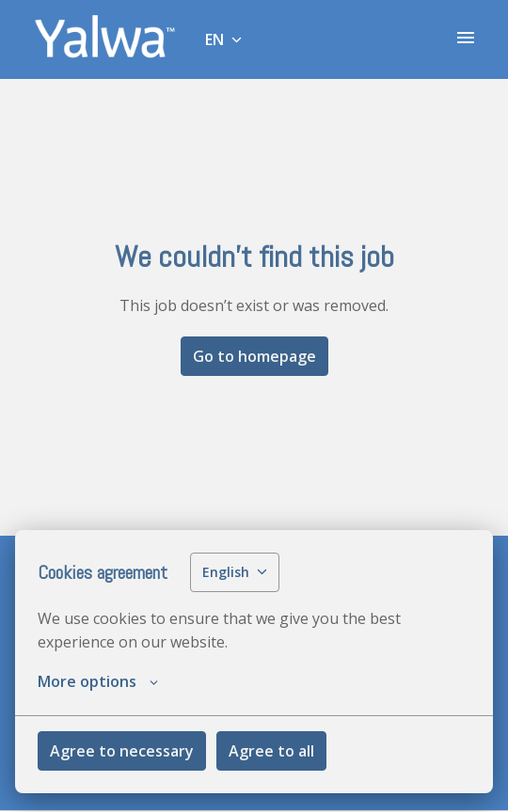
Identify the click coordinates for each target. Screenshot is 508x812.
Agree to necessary (122, 751)
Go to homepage (254, 356)
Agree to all (271, 751)
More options (98, 681)
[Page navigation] (466, 38)
